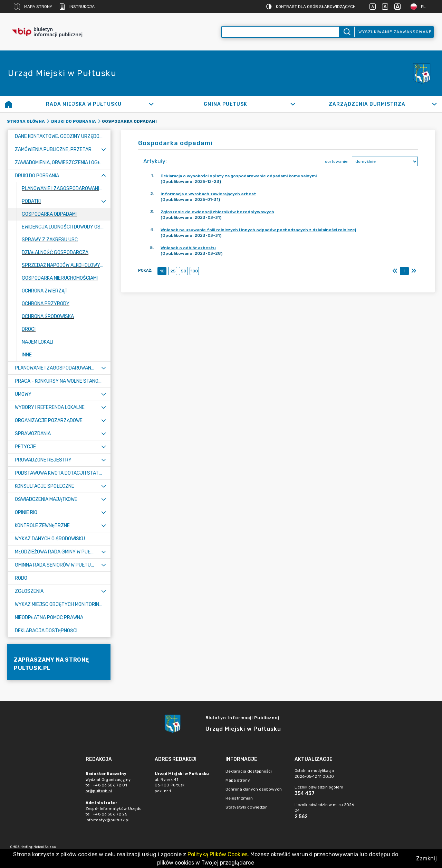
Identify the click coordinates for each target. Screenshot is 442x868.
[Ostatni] (414, 271)
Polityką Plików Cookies (218, 854)
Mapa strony (33, 7)
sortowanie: (337, 161)
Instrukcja (77, 7)
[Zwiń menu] (104, 176)
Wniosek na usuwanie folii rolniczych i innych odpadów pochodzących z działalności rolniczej (258, 230)
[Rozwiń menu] (104, 150)
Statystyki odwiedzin (247, 807)
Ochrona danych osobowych (254, 789)
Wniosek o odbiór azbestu (188, 248)
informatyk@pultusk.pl (108, 820)
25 (173, 271)
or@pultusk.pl (99, 791)
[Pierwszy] (395, 271)
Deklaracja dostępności (249, 771)
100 (194, 271)
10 (162, 271)
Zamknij (426, 858)
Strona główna (26, 121)
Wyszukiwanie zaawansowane (395, 32)
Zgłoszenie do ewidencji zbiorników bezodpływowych (217, 212)
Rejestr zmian (239, 798)
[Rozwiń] (151, 104)
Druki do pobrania (74, 121)
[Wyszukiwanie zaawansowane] (280, 32)
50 (184, 271)
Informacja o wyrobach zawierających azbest (208, 194)
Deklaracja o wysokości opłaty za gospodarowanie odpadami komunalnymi (239, 176)
